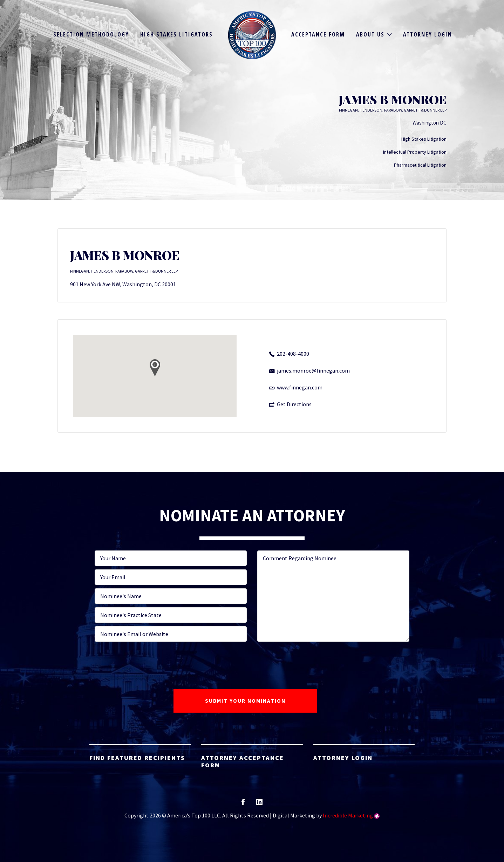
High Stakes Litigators (176, 34)
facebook (243, 804)
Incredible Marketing (348, 815)
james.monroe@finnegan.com (313, 370)
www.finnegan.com (300, 387)
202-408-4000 (293, 354)
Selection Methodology (91, 34)
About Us (370, 34)
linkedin (259, 804)
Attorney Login (428, 34)
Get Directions (294, 404)
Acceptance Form (318, 34)
